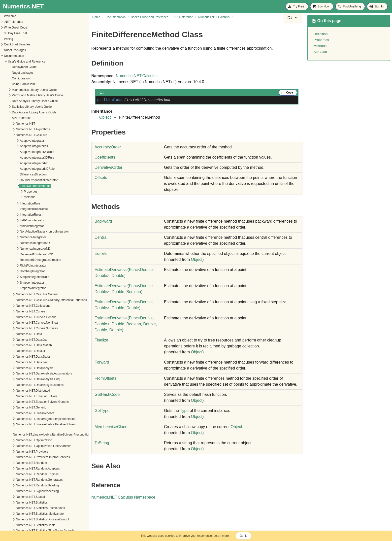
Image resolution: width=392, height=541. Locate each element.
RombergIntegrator (27, 248)
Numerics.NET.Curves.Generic (31, 294)
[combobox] (293, 18)
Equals (101, 254)
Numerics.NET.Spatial (25, 474)
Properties (25, 169)
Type (184, 411)
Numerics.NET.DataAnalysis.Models (34, 362)
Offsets (101, 178)
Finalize (101, 340)
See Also (320, 52)
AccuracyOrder (108, 147)
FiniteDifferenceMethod (30, 163)
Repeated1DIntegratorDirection (35, 237)
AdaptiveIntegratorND (29, 140)
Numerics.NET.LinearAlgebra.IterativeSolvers (41, 402)
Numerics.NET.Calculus (26, 112)
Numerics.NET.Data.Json (27, 317)
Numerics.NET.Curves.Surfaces (32, 305)
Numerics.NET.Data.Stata (28, 334)
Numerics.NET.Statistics (27, 480)
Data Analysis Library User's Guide (30, 78)
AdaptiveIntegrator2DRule (32, 129)
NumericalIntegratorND (30, 226)
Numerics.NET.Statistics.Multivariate (35, 491)
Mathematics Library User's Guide (29, 67)
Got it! (243, 536)
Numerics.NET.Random (26, 440)
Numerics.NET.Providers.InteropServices (38, 434)
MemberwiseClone (111, 427)
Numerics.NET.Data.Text (27, 339)
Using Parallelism (18, 61)
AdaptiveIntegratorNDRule (32, 146)
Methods (24, 174)
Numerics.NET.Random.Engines (32, 451)
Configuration (16, 56)
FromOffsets (105, 378)
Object (105, 117)
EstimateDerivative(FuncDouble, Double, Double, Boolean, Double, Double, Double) (126, 324)
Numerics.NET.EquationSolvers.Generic (37, 379)
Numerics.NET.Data (24, 311)
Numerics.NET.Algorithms (28, 106)
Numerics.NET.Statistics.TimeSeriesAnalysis (40, 508)
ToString (102, 443)
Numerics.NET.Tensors (26, 513)
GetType (102, 411)
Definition (321, 34)
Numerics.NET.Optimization (29, 417)
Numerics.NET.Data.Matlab (29, 322)
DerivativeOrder (108, 167)
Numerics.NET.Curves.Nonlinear (32, 300)
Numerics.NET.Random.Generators (34, 457)
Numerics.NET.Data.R (25, 328)
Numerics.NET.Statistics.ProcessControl (37, 497)
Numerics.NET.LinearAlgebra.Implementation (40, 396)
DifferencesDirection (28, 152)
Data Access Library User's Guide (29, 90)
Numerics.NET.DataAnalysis (29, 345)
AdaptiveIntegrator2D (29, 123)
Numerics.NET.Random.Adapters (33, 446)
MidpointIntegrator (27, 203)
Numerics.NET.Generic (26, 385)
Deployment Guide (19, 44)
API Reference (16, 95)
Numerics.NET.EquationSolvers (31, 373)
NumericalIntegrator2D (30, 220)
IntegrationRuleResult (29, 186)
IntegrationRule (25, 181)
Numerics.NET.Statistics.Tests (30, 502)
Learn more (221, 536)
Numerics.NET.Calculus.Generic (32, 271)
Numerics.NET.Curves (25, 289)
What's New (11, 520)
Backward (103, 221)
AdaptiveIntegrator (27, 118)
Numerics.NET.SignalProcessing (32, 468)
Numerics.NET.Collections (28, 283)
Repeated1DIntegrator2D (31, 232)
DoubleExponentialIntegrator (33, 157)
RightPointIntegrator (28, 243)
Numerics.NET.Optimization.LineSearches (38, 423)
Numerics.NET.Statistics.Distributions (35, 485)
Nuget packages (17, 50)
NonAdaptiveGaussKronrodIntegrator (39, 209)
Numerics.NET (20, 101)
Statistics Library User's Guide (27, 84)
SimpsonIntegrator (27, 260)
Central (101, 237)
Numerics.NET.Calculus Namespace (123, 497)
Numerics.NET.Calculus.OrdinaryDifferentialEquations (46, 277)
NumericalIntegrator (28, 214)
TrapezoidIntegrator (28, 265)
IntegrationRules (25, 192)
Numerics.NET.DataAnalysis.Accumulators (39, 351)
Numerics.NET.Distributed (28, 368)
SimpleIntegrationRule (29, 254)
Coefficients (105, 157)
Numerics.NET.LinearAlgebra (30, 390)
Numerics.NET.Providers (27, 429)
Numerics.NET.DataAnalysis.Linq (33, 356)
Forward (102, 362)
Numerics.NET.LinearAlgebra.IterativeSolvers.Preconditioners (48, 412)
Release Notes (13, 526)
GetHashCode (107, 394)
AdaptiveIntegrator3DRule (32, 135)
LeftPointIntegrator (27, 198)
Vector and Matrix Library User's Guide (32, 72)
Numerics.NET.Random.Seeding (32, 463)
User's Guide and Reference (21, 39)
